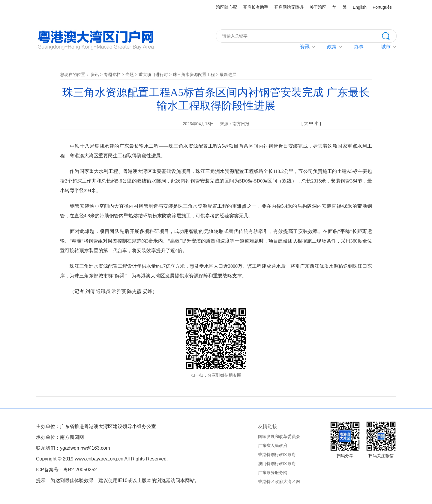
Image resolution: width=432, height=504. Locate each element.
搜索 (389, 35)
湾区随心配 (226, 7)
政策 (332, 47)
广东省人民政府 (273, 445)
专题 (130, 74)
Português (382, 7)
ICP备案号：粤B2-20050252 (66, 470)
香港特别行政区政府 (277, 454)
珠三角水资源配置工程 (194, 74)
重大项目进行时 (153, 74)
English (360, 7)
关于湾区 (318, 7)
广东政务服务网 (273, 472)
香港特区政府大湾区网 (279, 481)
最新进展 (228, 74)
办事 (359, 47)
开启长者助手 (256, 7)
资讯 (305, 47)
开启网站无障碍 (289, 7)
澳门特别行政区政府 (277, 463)
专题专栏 (112, 74)
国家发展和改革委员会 (279, 436)
